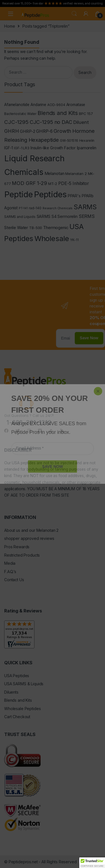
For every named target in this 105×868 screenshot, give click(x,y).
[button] (92, 863)
